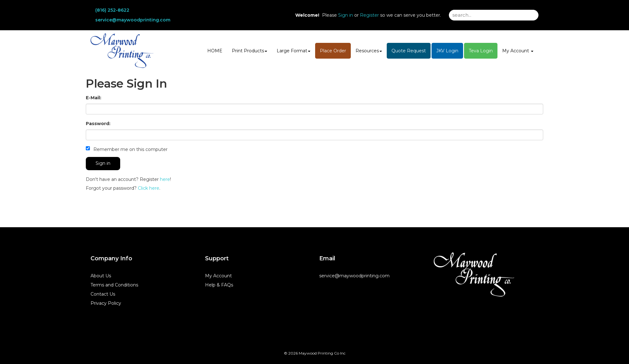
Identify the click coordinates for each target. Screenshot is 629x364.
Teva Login (481, 51)
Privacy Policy (106, 303)
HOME (215, 51)
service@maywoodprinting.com (133, 20)
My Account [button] (518, 51)
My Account (218, 276)
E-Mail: (94, 98)
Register (369, 15)
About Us (101, 276)
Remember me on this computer (127, 149)
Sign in (346, 15)
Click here (149, 188)
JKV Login (447, 51)
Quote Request (409, 51)
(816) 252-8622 (112, 10)
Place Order (333, 51)
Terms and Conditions (114, 285)
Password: (98, 124)
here (165, 179)
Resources (369, 51)
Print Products (250, 51)
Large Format (294, 51)
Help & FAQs (219, 285)
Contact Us (103, 294)
